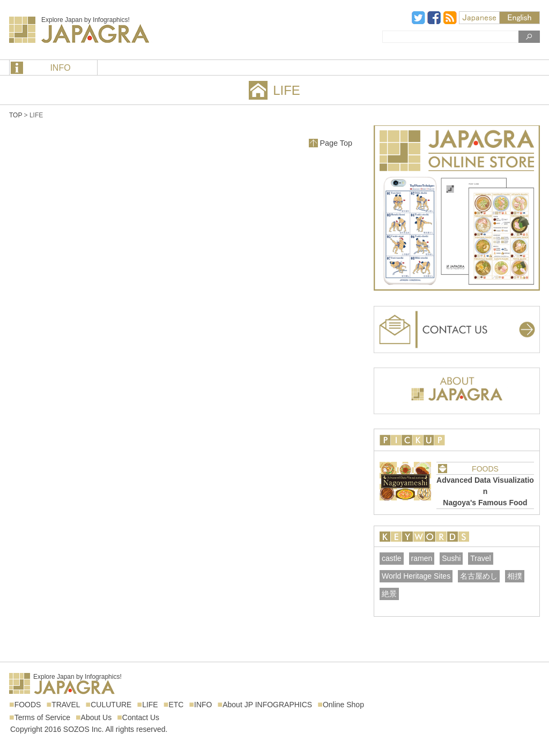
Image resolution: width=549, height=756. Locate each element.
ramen (422, 558)
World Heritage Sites (416, 576)
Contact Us (141, 717)
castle (392, 558)
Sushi (451, 558)
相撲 (515, 576)
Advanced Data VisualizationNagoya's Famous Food (485, 491)
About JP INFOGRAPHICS (267, 705)
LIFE (150, 705)
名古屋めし (479, 576)
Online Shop (343, 705)
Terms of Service (42, 717)
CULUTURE (111, 705)
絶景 (389, 594)
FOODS (485, 469)
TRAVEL (66, 705)
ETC (176, 705)
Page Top (336, 143)
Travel (480, 558)
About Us (97, 717)
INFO (60, 68)
